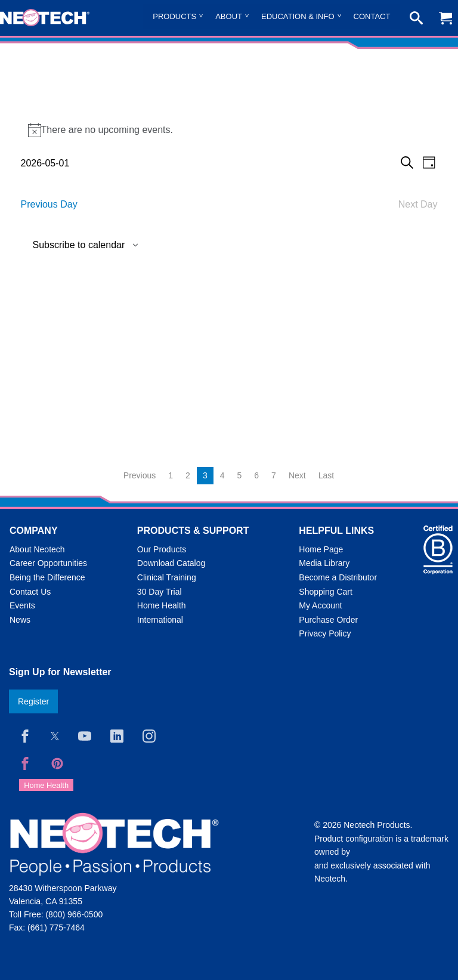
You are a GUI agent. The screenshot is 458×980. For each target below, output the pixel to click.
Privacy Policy (325, 633)
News (20, 620)
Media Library (324, 563)
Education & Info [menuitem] (298, 16)
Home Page (321, 549)
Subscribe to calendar (79, 245)
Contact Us (30, 592)
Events (22, 605)
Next (297, 475)
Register (33, 701)
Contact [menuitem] (372, 16)
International (160, 620)
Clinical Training (167, 577)
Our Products (162, 549)
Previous (140, 475)
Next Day (418, 204)
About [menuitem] (229, 16)
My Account (320, 605)
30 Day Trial (160, 592)
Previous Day (49, 204)
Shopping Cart (326, 592)
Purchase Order (328, 620)
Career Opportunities (48, 563)
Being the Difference (47, 577)
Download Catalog (171, 563)
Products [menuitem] (174, 16)
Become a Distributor (338, 577)
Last (326, 475)
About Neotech (37, 549)
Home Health (162, 605)
